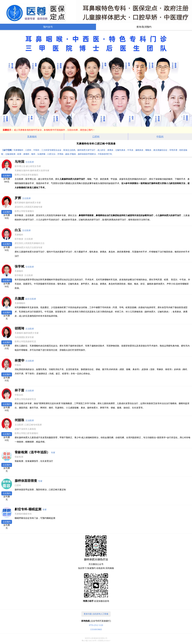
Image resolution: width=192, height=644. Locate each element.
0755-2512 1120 (96, 625)
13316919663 (96, 629)
